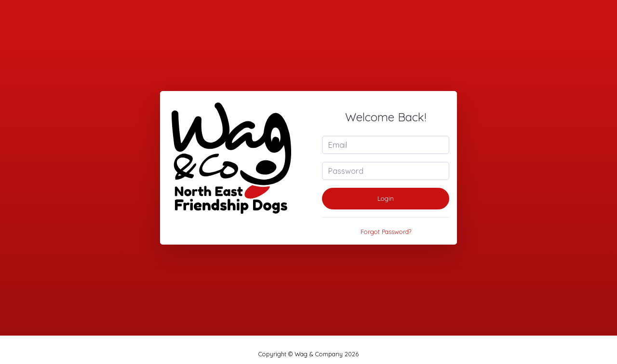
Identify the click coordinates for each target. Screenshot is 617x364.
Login (386, 198)
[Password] (386, 171)
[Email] (386, 145)
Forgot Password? (386, 232)
